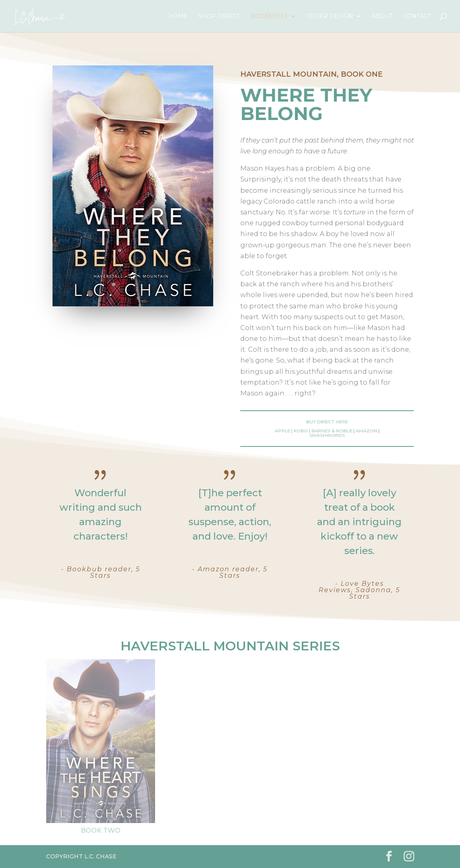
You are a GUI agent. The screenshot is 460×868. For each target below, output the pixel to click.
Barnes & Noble (330, 431)
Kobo (307, 431)
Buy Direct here (327, 424)
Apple (293, 431)
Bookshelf (269, 16)
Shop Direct (219, 16)
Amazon (357, 431)
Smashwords (327, 434)
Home (178, 16)
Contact (417, 16)
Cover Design (330, 16)
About (382, 16)
